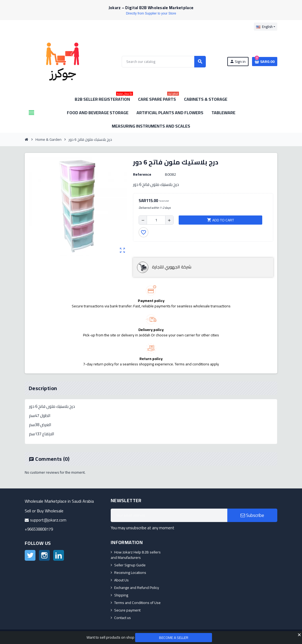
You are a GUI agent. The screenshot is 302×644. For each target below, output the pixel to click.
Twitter (30, 555)
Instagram (44, 555)
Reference (142, 174)
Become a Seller (174, 638)
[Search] (164, 62)
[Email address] (169, 515)
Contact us (123, 618)
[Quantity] (156, 220)
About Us (121, 580)
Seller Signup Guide (130, 565)
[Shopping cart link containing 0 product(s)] (265, 62)
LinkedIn (59, 555)
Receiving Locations (130, 573)
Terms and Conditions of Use (137, 603)
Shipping (121, 595)
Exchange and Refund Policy (137, 588)
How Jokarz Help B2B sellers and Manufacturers (136, 555)
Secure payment (127, 610)
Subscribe (252, 515)
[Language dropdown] (266, 27)
